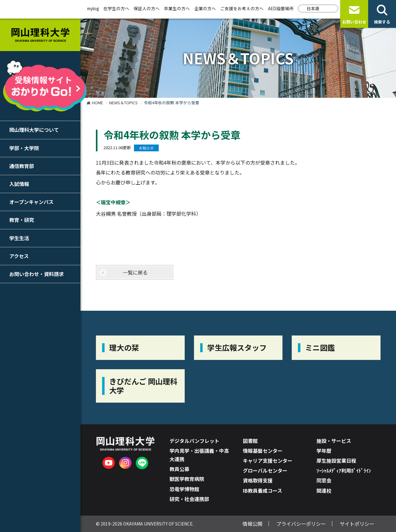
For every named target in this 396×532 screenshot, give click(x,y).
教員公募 (179, 469)
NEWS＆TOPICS (123, 103)
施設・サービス (334, 441)
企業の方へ (205, 8)
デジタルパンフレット (194, 441)
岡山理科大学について (34, 130)
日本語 (313, 8)
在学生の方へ (116, 8)
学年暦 (324, 451)
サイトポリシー (357, 524)
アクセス (19, 256)
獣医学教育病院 (187, 479)
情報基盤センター (263, 451)
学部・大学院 (24, 148)
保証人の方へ (147, 8)
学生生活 (19, 238)
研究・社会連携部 (189, 499)
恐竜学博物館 (184, 489)
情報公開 (252, 524)
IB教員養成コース (263, 491)
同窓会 (324, 480)
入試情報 (19, 184)
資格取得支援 (258, 480)
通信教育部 (22, 166)
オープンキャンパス (31, 202)
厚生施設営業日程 (336, 461)
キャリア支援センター (268, 461)
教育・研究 (22, 220)
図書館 (250, 441)
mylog (93, 8)
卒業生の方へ (177, 8)
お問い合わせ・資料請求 (37, 274)
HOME (97, 103)
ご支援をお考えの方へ (242, 8)
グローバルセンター (265, 470)
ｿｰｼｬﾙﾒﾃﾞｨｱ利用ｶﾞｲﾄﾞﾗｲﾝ (344, 470)
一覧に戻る (135, 272)
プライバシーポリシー (301, 524)
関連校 (324, 491)
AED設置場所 (281, 8)
